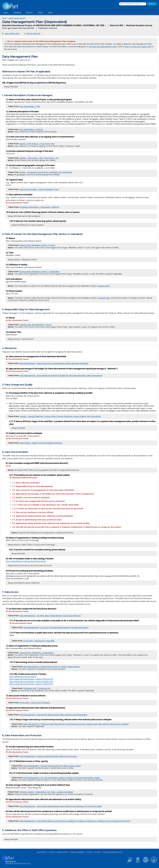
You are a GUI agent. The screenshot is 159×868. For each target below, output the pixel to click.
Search (29, 13)
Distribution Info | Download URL (37, 688)
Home (4, 18)
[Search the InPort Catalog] (133, 4)
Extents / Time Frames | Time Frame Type (37, 144)
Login (5, 13)
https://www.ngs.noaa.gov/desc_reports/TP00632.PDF (31, 684)
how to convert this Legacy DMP (138, 47)
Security (98, 852)
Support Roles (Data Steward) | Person (36, 325)
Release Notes (62, 852)
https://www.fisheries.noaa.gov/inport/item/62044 (26, 561)
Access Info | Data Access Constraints (39, 641)
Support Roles (104, 286)
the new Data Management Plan (103, 47)
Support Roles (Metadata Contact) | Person (37, 245)
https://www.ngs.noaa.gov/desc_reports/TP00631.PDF (31, 682)
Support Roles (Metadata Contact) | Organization (40, 272)
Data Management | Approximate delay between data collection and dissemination (53, 715)
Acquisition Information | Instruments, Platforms (39, 207)
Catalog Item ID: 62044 (17, 18)
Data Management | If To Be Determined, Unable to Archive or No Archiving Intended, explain (62, 778)
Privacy (89, 852)
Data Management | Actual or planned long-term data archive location (48, 756)
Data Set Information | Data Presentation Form (39, 189)
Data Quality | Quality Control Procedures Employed (41, 443)
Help (50, 13)
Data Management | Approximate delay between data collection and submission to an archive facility (61, 806)
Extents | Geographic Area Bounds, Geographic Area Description (46, 172)
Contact (51, 852)
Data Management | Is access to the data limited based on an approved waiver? (56, 627)
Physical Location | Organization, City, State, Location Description (46, 792)
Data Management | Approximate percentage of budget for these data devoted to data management (61, 375)
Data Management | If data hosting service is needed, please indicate (51, 667)
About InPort (42, 852)
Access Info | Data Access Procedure (35, 703)
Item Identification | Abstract (31, 129)
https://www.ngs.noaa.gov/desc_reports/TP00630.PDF (31, 679)
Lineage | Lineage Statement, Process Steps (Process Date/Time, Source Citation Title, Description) (60, 416)
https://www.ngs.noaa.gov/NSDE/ (23, 677)
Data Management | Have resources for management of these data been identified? (54, 363)
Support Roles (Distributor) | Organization (37, 653)
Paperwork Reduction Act (113, 852)
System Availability (77, 852)
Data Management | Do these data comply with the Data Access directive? (50, 616)
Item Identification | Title (30, 106)
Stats (40, 13)
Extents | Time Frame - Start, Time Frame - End (39, 158)
